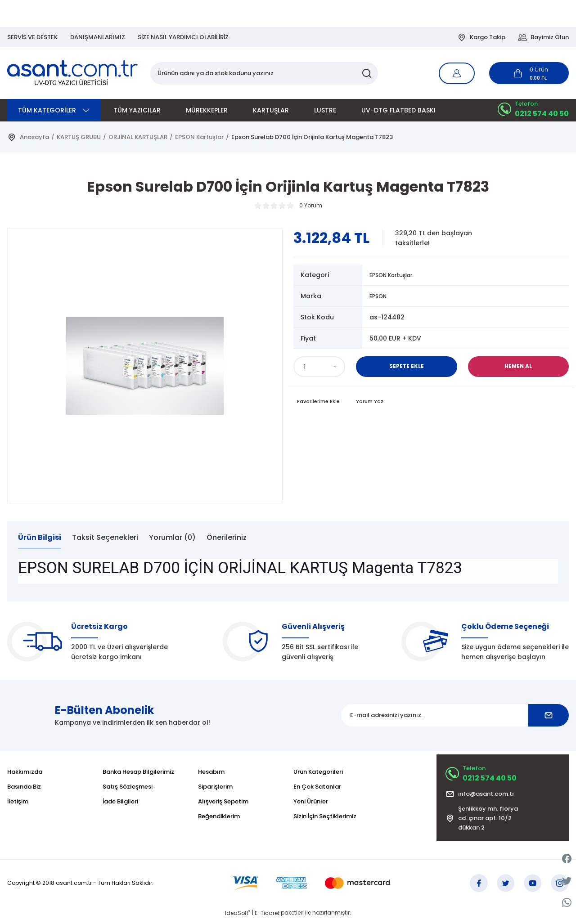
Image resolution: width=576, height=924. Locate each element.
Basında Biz (24, 787)
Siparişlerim (215, 787)
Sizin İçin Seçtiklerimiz (325, 816)
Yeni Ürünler (311, 801)
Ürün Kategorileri (318, 772)
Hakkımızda (25, 772)
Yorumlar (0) (172, 537)
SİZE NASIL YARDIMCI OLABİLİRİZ (183, 37)
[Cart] (529, 73)
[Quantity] (319, 367)
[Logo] (73, 73)
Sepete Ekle (406, 367)
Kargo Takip (481, 37)
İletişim (18, 801)
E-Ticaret (267, 917)
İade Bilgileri (120, 801)
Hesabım (211, 772)
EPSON (380, 296)
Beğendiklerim (219, 816)
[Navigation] (54, 110)
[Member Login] (457, 73)
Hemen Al (518, 367)
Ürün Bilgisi (40, 537)
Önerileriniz (227, 537)
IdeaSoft (238, 917)
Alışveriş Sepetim (223, 801)
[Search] (264, 73)
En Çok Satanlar (317, 787)
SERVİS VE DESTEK (32, 37)
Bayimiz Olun (543, 37)
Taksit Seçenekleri (105, 537)
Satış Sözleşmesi (128, 787)
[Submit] (549, 715)
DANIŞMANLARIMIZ (98, 37)
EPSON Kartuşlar (396, 275)
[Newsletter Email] (455, 715)
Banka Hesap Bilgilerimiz (138, 772)
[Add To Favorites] (320, 402)
